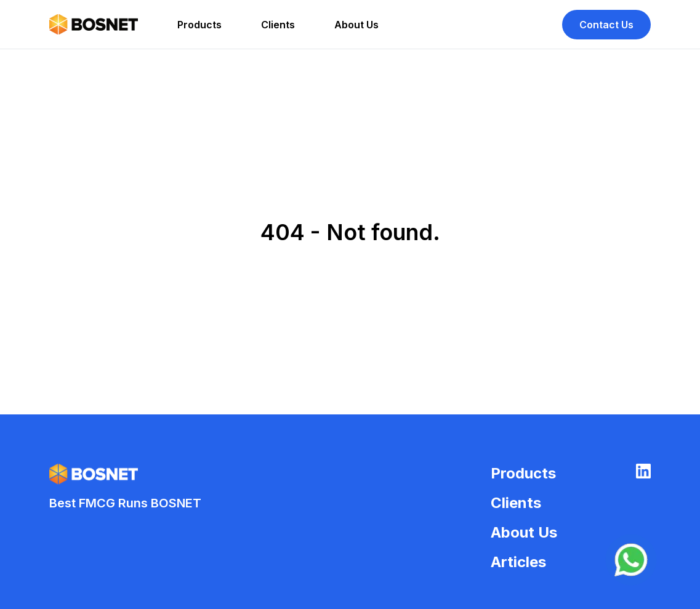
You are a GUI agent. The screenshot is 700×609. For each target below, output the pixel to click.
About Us (356, 25)
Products (199, 25)
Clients (278, 25)
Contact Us (606, 25)
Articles (518, 562)
